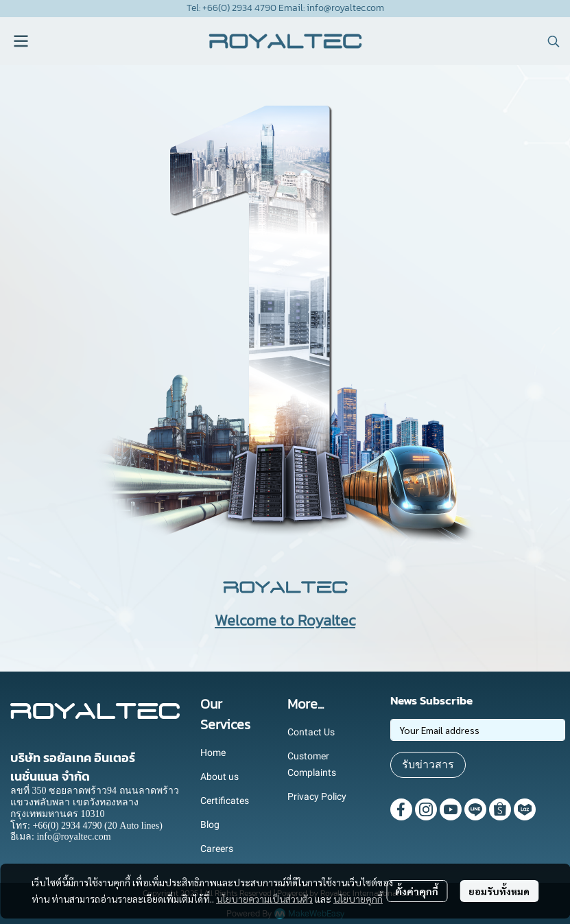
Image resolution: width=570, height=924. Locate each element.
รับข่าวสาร (428, 765)
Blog (210, 825)
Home (213, 753)
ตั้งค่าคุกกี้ (417, 891)
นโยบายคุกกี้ (358, 899)
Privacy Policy (317, 796)
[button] (554, 41)
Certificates (225, 801)
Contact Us (311, 732)
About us (219, 777)
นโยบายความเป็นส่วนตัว (264, 899)
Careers (217, 849)
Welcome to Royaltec (285, 620)
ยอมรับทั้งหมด (499, 891)
